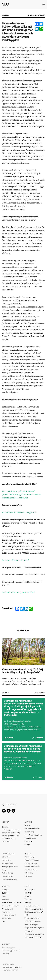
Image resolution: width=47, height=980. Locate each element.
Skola (4, 896)
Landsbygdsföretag (10, 880)
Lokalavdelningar (31, 925)
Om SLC (28, 887)
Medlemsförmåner (32, 860)
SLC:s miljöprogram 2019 (34, 909)
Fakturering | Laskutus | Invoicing (11, 952)
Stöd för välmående (32, 867)
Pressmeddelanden (32, 829)
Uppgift (27, 896)
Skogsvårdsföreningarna (34, 928)
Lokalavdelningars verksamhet (9, 917)
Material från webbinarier (12, 903)
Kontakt (6, 822)
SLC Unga (28, 876)
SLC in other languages (33, 938)
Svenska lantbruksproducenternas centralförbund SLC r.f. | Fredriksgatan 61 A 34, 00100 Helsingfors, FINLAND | (12, 834)
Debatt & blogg (30, 838)
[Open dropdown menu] (44, 4)
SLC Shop (6, 890)
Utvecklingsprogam (32, 906)
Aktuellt (28, 822)
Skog (4, 870)
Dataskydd (6, 912)
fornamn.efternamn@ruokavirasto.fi (19, 593)
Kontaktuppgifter (9, 948)
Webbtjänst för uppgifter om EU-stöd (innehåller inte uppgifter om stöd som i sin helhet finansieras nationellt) (22, 495)
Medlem (28, 854)
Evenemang (29, 832)
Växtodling (6, 857)
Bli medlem (29, 931)
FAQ (4, 921)
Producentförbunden (33, 921)
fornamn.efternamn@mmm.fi (15, 560)
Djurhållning (7, 860)
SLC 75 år (28, 893)
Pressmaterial (7, 909)
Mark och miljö (7, 876)
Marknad (6, 900)
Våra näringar (8, 854)
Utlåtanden (9, 738)
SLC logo (5, 893)
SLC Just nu (29, 873)
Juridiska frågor (31, 870)
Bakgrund (28, 900)
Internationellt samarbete (34, 934)
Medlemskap (30, 857)
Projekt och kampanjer (11, 906)
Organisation (30, 890)
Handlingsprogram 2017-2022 (34, 914)
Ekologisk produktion (10, 867)
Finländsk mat (7, 873)
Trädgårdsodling (9, 864)
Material (6, 887)
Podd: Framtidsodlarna (33, 835)
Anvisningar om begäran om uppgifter (19, 512)
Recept (27, 845)
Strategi (28, 903)
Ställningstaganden (32, 918)
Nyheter (5, 16)
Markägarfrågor (31, 864)
